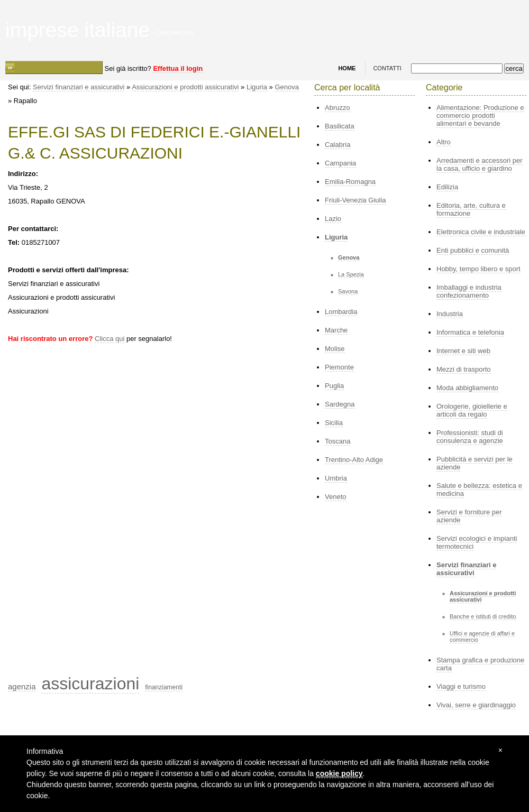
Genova (287, 87)
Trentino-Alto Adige (354, 460)
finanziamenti (164, 687)
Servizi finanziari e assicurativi (79, 87)
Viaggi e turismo (461, 686)
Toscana (338, 441)
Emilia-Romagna (350, 182)
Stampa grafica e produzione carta (480, 664)
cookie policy (339, 773)
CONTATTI (387, 68)
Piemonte (339, 367)
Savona (348, 291)
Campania (340, 163)
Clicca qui (110, 339)
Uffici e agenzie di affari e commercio (482, 636)
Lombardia (341, 312)
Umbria (336, 478)
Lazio (333, 219)
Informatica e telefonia (470, 332)
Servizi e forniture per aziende (469, 516)
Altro (444, 142)
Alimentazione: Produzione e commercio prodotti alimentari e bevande (480, 116)
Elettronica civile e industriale (481, 232)
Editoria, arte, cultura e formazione (471, 209)
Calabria (338, 145)
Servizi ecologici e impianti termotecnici (477, 542)
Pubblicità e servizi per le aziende (475, 463)
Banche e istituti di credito (483, 616)
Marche (336, 330)
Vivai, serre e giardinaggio (476, 705)
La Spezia (351, 274)
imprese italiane (77, 30)
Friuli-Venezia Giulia (355, 200)
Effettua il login (178, 68)
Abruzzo (338, 108)
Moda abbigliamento (467, 388)
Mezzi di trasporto (464, 369)
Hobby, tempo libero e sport (478, 269)
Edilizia (447, 187)
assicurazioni (90, 684)
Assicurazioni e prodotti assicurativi (185, 87)
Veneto (336, 497)
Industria (450, 314)
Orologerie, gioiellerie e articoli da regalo (472, 410)
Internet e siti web (463, 351)
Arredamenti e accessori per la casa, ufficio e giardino (480, 164)
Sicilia (334, 423)
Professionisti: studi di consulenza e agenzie (470, 437)
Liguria (257, 87)
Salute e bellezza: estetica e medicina (479, 490)
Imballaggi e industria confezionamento (469, 291)
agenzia (22, 686)
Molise (335, 349)
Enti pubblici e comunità (473, 250)
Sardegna (340, 404)
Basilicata (340, 126)
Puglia (334, 386)
